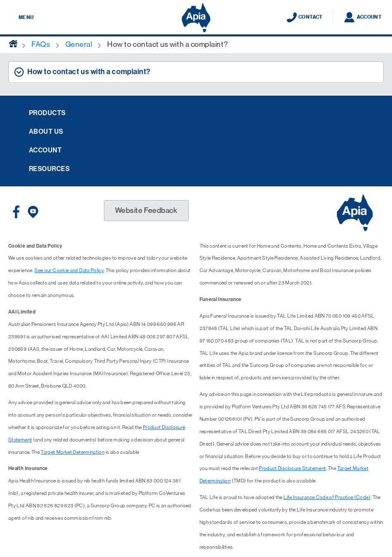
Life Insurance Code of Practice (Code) (327, 497)
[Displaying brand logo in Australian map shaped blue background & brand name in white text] (196, 18)
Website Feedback (146, 210)
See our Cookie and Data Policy (69, 270)
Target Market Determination (72, 452)
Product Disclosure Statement (292, 468)
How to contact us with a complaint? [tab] (89, 72)
